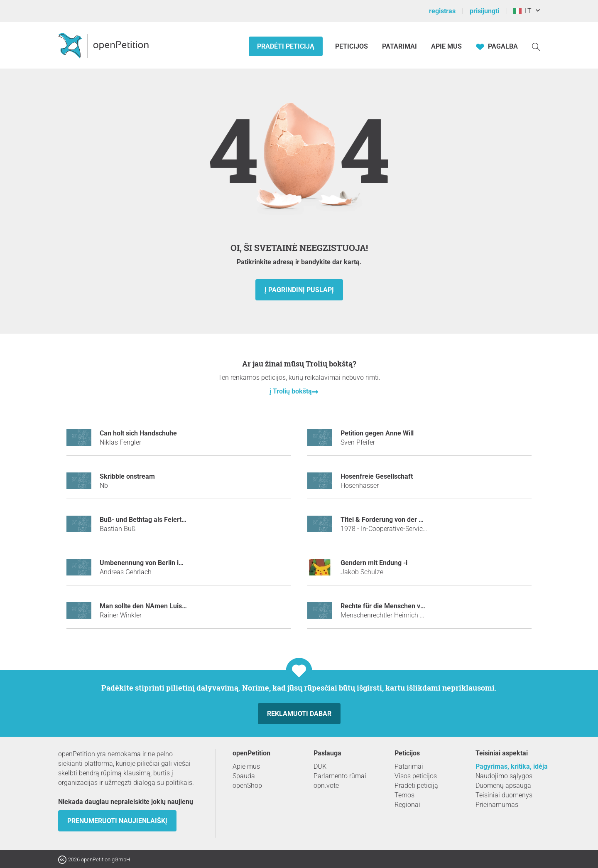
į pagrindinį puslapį (299, 290)
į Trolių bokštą (291, 391)
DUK (320, 766)
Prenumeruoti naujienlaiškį (117, 821)
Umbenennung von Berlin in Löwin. (152, 563)
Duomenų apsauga (503, 786)
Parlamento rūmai (340, 776)
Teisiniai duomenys (504, 795)
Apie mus (446, 46)
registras (442, 11)
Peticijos (352, 46)
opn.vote (326, 786)
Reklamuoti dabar (299, 714)
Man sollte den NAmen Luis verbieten (156, 606)
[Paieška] (536, 46)
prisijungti (484, 11)
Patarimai (399, 46)
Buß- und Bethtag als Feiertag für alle (156, 520)
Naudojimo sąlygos (504, 776)
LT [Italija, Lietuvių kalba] (522, 11)
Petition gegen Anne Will (377, 433)
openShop (247, 786)
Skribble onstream (127, 476)
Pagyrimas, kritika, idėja (512, 766)
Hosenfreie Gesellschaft (377, 476)
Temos (404, 795)
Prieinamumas (497, 805)
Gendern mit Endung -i (374, 563)
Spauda (244, 776)
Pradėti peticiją (286, 46)
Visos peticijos (416, 776)
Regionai (407, 805)
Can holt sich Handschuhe (138, 433)
